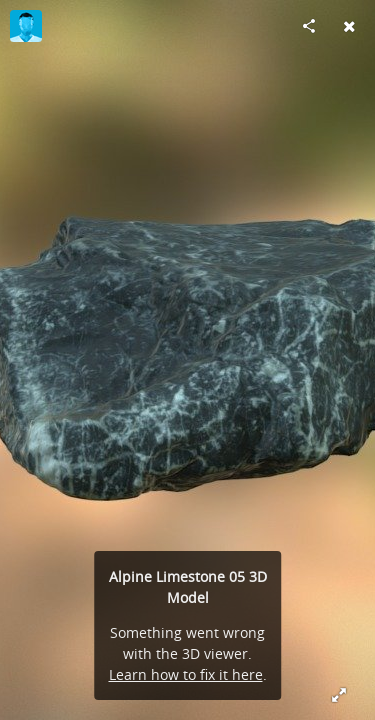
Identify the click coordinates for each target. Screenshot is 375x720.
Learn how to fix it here (186, 674)
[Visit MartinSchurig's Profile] (26, 26)
